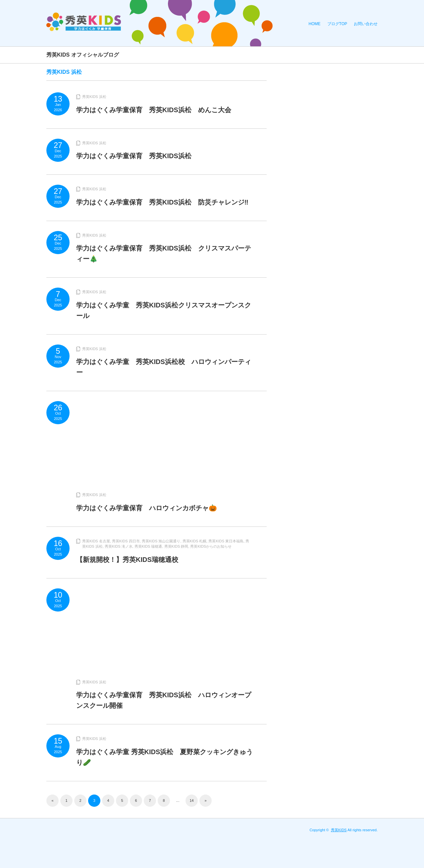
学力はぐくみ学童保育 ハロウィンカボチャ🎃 (147, 508)
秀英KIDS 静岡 (176, 546)
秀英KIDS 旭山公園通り (161, 541)
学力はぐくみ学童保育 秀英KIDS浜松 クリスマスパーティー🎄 (164, 253)
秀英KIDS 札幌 (195, 541)
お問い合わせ (366, 24)
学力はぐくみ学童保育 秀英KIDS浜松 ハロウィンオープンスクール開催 (164, 700)
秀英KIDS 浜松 (94, 97)
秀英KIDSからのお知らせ (211, 546)
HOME (315, 24)
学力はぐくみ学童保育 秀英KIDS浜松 (134, 156)
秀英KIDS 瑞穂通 (148, 546)
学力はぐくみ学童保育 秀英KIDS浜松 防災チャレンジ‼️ (162, 202)
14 (191, 800)
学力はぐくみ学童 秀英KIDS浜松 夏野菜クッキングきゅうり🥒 (164, 757)
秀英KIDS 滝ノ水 (119, 546)
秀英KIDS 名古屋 (96, 541)
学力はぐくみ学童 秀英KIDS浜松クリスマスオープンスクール (164, 310)
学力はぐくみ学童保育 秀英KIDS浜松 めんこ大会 (154, 110)
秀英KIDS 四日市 (126, 541)
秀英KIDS (339, 830)
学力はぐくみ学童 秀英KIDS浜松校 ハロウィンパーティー (164, 367)
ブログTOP (337, 24)
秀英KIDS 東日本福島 (226, 541)
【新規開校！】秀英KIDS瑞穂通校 (127, 560)
